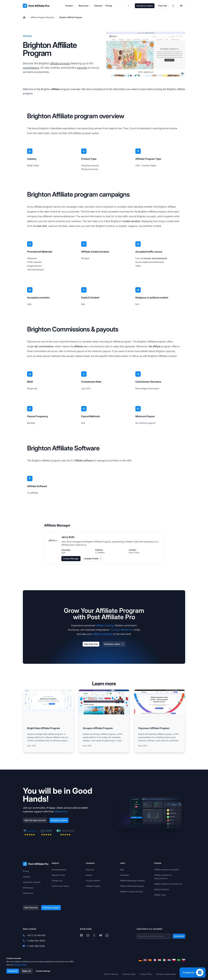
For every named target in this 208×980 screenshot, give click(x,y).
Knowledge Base (59, 870)
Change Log (57, 881)
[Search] (130, 6)
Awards (89, 875)
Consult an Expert (145, 6)
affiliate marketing (103, 634)
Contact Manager (71, 559)
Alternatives (28, 893)
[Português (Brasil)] (179, 960)
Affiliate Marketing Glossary (132, 886)
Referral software (162, 889)
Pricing (26, 871)
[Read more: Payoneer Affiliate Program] (160, 721)
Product (70, 6)
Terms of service (111, 974)
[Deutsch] (140, 960)
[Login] (173, 6)
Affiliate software (84, 461)
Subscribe (179, 936)
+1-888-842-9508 (36, 941)
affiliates (79, 346)
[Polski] (174, 960)
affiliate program (60, 63)
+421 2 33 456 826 (36, 935)
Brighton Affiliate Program (71, 17)
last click (42, 226)
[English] (145, 960)
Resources (85, 6)
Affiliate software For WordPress (168, 884)
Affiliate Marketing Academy (133, 881)
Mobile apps (28, 888)
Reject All (27, 971)
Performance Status (60, 886)
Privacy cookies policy (166, 974)
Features (27, 877)
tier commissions (44, 346)
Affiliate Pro (61, 812)
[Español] (150, 960)
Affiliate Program (93, 886)
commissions (31, 68)
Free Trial (163, 6)
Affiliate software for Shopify (167, 870)
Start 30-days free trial (35, 820)
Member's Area (58, 875)
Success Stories (93, 881)
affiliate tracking (105, 625)
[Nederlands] (169, 960)
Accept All (13, 971)
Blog (122, 870)
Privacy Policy (146, 974)
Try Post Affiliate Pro (122, 630)
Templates (125, 875)
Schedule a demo (114, 644)
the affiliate (154, 346)
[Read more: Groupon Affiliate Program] (104, 721)
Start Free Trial (91, 644)
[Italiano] (164, 960)
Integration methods (32, 882)
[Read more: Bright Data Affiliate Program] (48, 721)
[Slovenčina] (184, 960)
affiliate (55, 89)
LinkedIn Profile (93, 559)
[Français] (155, 960)
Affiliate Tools (160, 895)
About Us (90, 870)
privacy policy (20, 965)
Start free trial (31, 908)
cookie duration (132, 221)
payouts (82, 68)
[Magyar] (160, 960)
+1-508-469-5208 (36, 946)
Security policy (129, 974)
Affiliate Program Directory (42, 17)
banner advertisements (156, 258)
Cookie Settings (43, 971)
